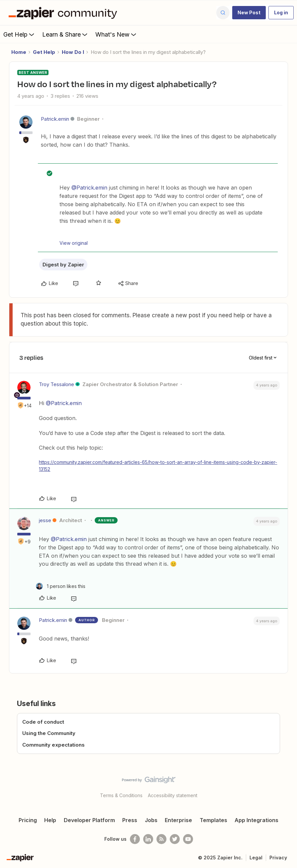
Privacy (278, 858)
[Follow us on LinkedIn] (148, 839)
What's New (116, 34)
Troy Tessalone (56, 384)
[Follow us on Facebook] (135, 839)
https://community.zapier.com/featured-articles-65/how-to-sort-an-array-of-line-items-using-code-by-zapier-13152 (158, 466)
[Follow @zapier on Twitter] (175, 839)
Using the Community (49, 733)
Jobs (151, 820)
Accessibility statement (173, 795)
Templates (213, 820)
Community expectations (53, 745)
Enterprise (178, 820)
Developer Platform (89, 820)
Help (50, 820)
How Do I (73, 52)
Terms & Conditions (121, 795)
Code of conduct (43, 722)
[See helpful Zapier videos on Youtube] (188, 839)
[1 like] (61, 586)
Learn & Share (65, 34)
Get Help (19, 34)
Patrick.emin (55, 119)
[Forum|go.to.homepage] (64, 13)
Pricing (28, 820)
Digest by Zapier (63, 265)
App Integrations (256, 820)
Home (19, 52)
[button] (249, 13)
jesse (45, 520)
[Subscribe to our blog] (161, 839)
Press (130, 820)
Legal (256, 858)
